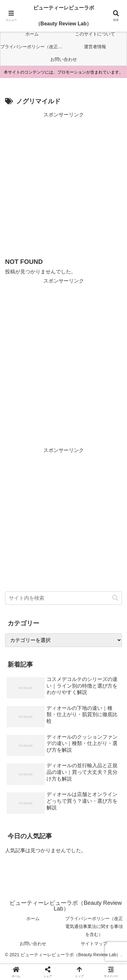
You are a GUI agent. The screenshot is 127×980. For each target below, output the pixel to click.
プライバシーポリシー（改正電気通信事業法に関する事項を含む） (94, 926)
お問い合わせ (33, 944)
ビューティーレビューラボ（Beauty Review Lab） (64, 16)
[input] (63, 598)
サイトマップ (94, 944)
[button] (115, 598)
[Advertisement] (63, 183)
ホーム (33, 918)
